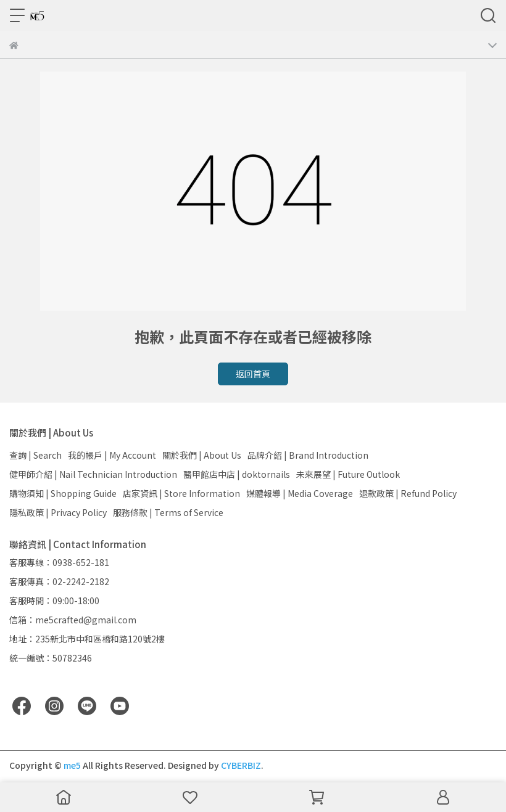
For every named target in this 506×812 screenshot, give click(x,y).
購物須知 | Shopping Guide (63, 493)
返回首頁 (253, 374)
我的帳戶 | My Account (112, 455)
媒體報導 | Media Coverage (300, 493)
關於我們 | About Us (202, 455)
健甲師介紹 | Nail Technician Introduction (93, 474)
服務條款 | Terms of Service (168, 512)
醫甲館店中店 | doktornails (237, 474)
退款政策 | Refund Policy (408, 493)
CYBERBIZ (241, 765)
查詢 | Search (35, 455)
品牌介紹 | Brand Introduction (308, 455)
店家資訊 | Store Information (181, 493)
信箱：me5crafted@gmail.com (73, 620)
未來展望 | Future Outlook (348, 474)
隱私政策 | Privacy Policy (58, 512)
